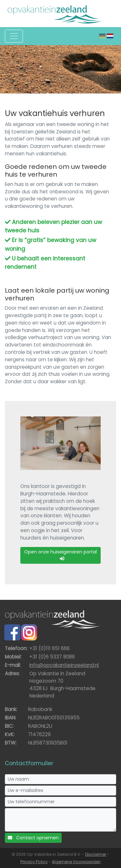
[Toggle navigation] (14, 36)
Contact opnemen (33, 838)
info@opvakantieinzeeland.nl (64, 665)
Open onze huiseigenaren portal (60, 555)
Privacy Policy (34, 862)
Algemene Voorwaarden (76, 862)
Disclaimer (96, 854)
